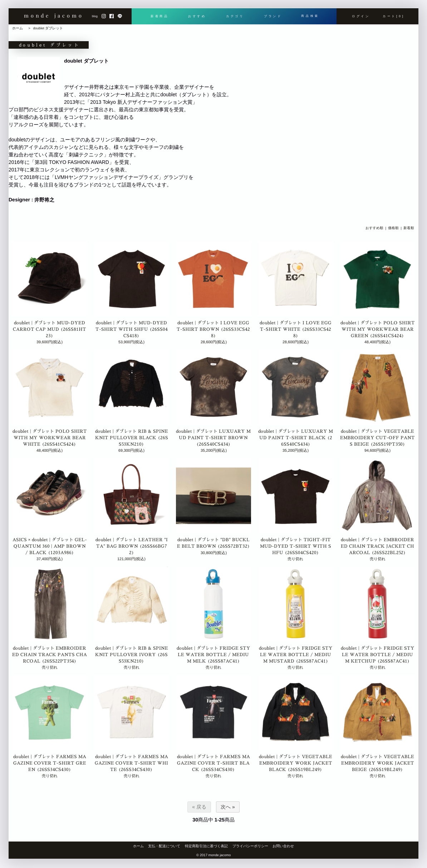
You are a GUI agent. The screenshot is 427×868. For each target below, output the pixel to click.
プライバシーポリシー (250, 846)
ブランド (273, 17)
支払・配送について (164, 846)
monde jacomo (54, 17)
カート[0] (394, 17)
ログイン (361, 17)
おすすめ (197, 17)
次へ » (228, 807)
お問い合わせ (283, 846)
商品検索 (310, 17)
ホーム (18, 28)
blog (95, 17)
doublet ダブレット (48, 28)
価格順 (393, 228)
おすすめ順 (374, 228)
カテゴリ (235, 17)
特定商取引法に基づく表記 (206, 846)
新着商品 (159, 17)
